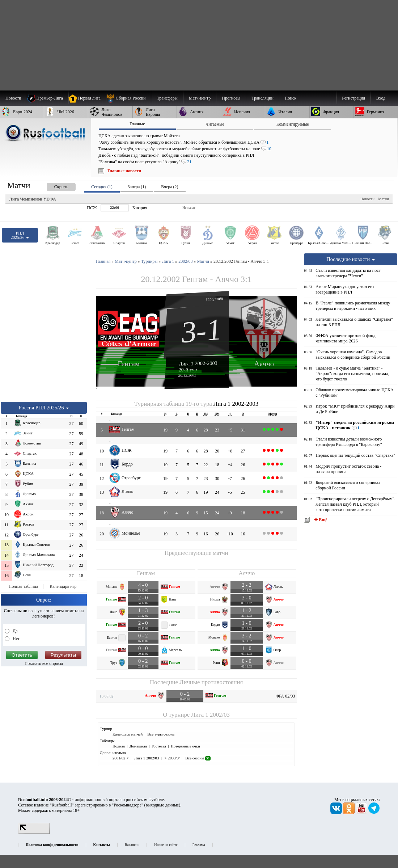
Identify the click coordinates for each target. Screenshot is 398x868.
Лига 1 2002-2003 (198, 363)
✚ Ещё (320, 520)
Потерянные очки (185, 746)
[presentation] (54, 186)
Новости (367, 199)
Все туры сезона (161, 734)
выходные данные (162, 805)
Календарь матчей (128, 734)
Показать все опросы (44, 663)
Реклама (199, 845)
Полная (119, 746)
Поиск (291, 98)
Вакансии (132, 845)
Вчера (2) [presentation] (170, 187)
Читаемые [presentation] (215, 124)
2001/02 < (121, 758)
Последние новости (351, 259)
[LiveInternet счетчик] (34, 833)
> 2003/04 (172, 758)
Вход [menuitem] (381, 98)
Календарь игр (63, 586)
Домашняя (138, 746)
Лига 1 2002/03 (210, 715)
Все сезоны (198, 758)
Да (15, 631)
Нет (16, 639)
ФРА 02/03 (285, 696)
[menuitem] (129, 98)
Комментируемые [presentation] (293, 124)
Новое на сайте (166, 845)
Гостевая (159, 746)
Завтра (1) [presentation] (137, 187)
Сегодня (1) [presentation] (102, 187)
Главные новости (124, 171)
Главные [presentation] (137, 124)
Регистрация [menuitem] (353, 98)
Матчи (384, 199)
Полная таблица (23, 586)
